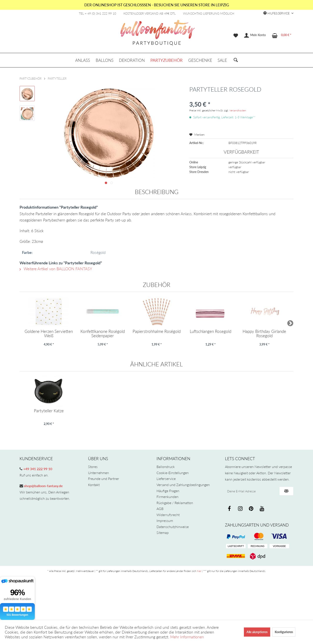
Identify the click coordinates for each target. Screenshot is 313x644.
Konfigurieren (284, 632)
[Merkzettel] (236, 35)
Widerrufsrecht (168, 515)
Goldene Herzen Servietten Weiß (49, 334)
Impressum (165, 521)
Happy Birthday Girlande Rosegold (264, 334)
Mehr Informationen (187, 637)
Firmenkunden (167, 497)
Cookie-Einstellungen (173, 473)
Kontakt (94, 485)
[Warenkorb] (282, 35)
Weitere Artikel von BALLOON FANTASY (56, 269)
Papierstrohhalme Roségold (157, 331)
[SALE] (222, 60)
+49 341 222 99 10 (37, 469)
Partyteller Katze (49, 411)
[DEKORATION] (132, 60)
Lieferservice (166, 479)
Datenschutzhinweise (173, 527)
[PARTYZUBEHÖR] (166, 60)
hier (199, 571)
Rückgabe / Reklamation (175, 503)
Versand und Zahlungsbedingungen (183, 485)
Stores (93, 467)
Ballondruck (166, 467)
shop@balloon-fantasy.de (43, 486)
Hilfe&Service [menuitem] (277, 13)
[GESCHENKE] (200, 60)
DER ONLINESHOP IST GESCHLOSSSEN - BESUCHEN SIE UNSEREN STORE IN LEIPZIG (157, 5)
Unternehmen (98, 473)
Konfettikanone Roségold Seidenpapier (103, 334)
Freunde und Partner (104, 479)
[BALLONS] (105, 60)
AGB (160, 509)
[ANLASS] (83, 60)
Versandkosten (238, 110)
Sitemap (163, 532)
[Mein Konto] (255, 35)
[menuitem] (236, 35)
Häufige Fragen (168, 491)
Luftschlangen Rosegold (211, 331)
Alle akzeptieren (257, 632)
